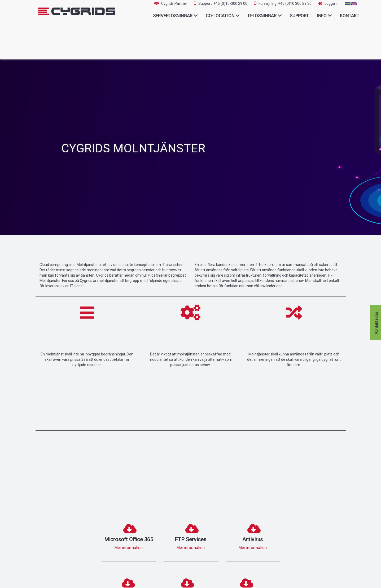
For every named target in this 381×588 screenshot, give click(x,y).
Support (299, 16)
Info (322, 16)
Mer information (129, 548)
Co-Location (220, 16)
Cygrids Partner (174, 3)
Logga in (332, 3)
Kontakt (350, 16)
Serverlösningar (173, 16)
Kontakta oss (376, 323)
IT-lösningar (262, 16)
